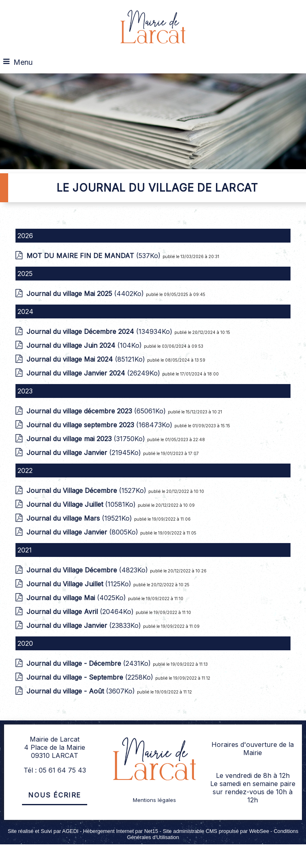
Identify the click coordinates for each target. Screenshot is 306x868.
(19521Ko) (80, 518)
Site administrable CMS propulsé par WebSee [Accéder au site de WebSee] (216, 831)
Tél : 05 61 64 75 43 (55, 770)
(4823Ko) (88, 570)
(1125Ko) (80, 584)
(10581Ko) (82, 504)
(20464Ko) (81, 612)
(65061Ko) (97, 411)
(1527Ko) (87, 490)
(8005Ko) (83, 532)
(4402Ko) (86, 294)
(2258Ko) (91, 677)
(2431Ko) (90, 663)
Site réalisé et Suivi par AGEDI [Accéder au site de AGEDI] (43, 831)
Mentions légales (154, 800)
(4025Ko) (77, 598)
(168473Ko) (100, 425)
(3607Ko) (82, 691)
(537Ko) (95, 256)
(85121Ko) (87, 359)
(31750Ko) (87, 439)
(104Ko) (85, 345)
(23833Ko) (85, 625)
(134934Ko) (100, 331)
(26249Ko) (94, 373)
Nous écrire (55, 795)
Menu (23, 62)
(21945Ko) (85, 453)
